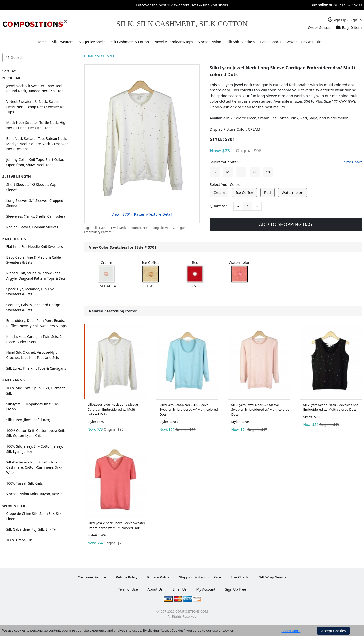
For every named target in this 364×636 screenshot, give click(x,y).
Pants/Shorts (271, 42)
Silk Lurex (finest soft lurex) (28, 420)
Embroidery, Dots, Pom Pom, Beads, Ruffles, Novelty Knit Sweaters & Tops (37, 323)
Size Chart (353, 162)
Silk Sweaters (63, 42)
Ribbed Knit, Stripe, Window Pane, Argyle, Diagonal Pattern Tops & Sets (36, 276)
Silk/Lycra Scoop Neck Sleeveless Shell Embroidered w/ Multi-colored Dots (332, 407)
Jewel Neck (118, 228)
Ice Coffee (244, 192)
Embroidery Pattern (98, 232)
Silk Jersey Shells (92, 42)
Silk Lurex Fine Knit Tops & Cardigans (36, 368)
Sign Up (340, 20)
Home (42, 42)
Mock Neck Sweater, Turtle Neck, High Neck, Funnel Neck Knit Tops (37, 125)
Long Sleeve (160, 228)
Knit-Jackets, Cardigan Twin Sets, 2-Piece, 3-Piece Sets (35, 339)
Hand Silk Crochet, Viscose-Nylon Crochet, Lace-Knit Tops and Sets (33, 355)
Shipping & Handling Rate (200, 577)
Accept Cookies (333, 631)
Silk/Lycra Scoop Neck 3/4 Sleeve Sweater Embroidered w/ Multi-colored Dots (189, 410)
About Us (155, 589)
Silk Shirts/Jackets (241, 42)
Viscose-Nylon (210, 42)
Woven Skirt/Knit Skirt (304, 42)
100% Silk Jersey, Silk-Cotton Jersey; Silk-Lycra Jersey (35, 449)
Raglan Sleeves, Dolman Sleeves (32, 227)
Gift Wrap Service (273, 577)
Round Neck (139, 228)
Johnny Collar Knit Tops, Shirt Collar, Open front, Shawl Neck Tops (35, 162)
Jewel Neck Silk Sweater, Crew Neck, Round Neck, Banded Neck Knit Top (35, 88)
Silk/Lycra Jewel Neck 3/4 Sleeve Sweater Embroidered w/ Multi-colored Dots (261, 410)
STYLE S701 (106, 56)
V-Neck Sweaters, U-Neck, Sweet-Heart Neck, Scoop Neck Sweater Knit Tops (37, 107)
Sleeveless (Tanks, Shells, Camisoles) (36, 216)
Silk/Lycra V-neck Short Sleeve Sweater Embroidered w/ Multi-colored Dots (117, 525)
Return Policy (127, 577)
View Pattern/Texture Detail (142, 214)
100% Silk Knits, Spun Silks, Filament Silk (36, 391)
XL (255, 172)
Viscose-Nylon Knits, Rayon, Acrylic (34, 494)
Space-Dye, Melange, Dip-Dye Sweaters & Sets (30, 291)
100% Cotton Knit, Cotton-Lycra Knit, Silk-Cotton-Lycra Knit (36, 433)
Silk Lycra (100, 228)
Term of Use (128, 589)
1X (268, 172)
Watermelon (293, 192)
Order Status (319, 27)
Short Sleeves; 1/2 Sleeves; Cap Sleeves (31, 187)
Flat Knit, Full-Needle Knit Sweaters (35, 246)
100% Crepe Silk (19, 540)
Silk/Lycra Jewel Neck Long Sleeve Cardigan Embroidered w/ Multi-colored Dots (113, 409)
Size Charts (240, 577)
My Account (206, 589)
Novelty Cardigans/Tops (174, 42)
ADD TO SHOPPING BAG (286, 224)
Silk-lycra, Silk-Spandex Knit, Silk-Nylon (33, 406)
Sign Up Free (236, 589)
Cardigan (179, 228)
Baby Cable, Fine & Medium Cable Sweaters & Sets (34, 260)
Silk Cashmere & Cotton (130, 42)
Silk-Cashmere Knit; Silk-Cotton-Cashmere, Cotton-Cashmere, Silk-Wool (34, 467)
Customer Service (92, 577)
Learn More (291, 631)
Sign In (356, 20)
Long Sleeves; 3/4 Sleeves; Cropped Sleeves (35, 203)
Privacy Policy (158, 577)
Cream (219, 192)
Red (267, 192)
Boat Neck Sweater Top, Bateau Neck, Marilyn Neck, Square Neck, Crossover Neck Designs (37, 144)
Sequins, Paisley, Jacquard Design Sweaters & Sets (33, 307)
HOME (89, 56)
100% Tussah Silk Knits (25, 483)
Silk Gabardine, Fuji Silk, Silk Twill (33, 529)
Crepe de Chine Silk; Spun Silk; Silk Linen (34, 516)
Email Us (180, 589)
